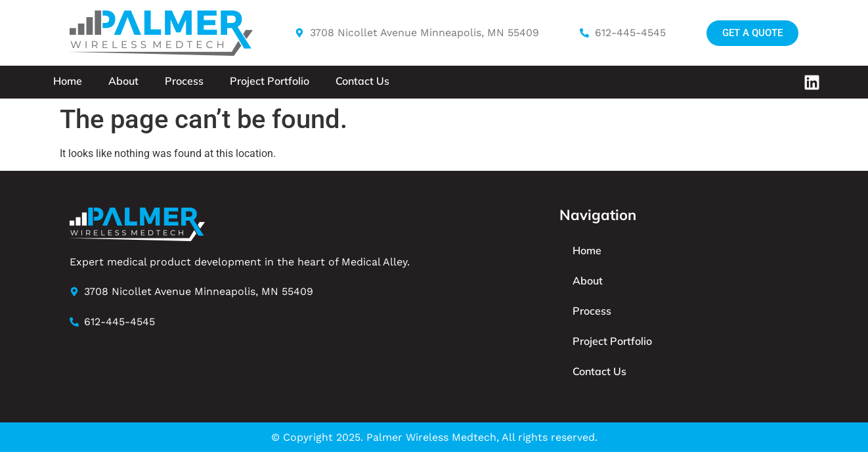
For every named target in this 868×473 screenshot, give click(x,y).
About (123, 81)
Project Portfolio (270, 81)
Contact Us (362, 81)
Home (68, 81)
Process (184, 81)
